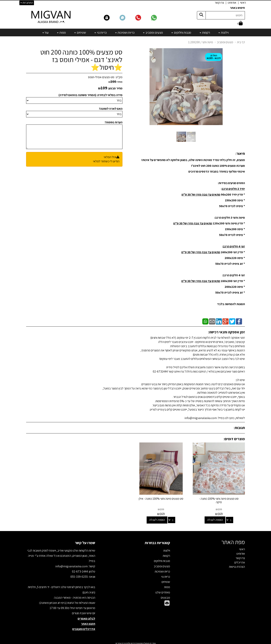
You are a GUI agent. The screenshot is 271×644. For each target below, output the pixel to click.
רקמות (166, 554)
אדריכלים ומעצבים (84, 627)
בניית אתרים (121, 642)
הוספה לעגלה (216, 518)
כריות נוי (166, 575)
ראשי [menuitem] (243, 3)
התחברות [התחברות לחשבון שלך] (27, 3)
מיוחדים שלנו (163, 590)
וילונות (167, 549)
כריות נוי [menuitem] (101, 32)
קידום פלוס (131, 642)
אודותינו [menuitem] (232, 3)
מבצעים (165, 596)
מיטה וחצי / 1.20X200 (201, 42)
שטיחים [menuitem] (80, 32)
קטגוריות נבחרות (157, 541)
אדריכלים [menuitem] (240, 561)
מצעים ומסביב (225, 42)
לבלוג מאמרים (86, 617)
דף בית (241, 42)
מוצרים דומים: (234, 439)
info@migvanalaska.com (72, 564)
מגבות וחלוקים (162, 559)
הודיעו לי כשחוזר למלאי (106, 161)
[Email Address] (167, 602)
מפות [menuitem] (61, 32)
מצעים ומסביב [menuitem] (153, 32)
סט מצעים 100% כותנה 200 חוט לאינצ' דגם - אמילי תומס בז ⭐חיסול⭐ (81, 60)
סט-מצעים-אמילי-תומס (101, 77)
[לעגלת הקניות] (240, 24)
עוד (45, 32)
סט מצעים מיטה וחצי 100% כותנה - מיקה (220, 499)
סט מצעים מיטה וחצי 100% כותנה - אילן (164, 499)
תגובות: (239, 428)
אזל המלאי (110, 157)
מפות (167, 585)
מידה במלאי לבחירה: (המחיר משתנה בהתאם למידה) (90, 95)
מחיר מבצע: (115, 88)
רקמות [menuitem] (205, 32)
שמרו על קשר (85, 541)
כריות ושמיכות (162, 570)
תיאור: (240, 154)
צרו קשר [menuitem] (219, 3)
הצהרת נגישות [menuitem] (237, 565)
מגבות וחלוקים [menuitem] (181, 32)
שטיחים (166, 580)
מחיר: (115, 82)
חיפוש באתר (237, 8)
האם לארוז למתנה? (111, 109)
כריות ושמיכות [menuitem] (125, 32)
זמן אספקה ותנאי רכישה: (226, 332)
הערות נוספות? (114, 122)
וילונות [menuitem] (223, 32)
